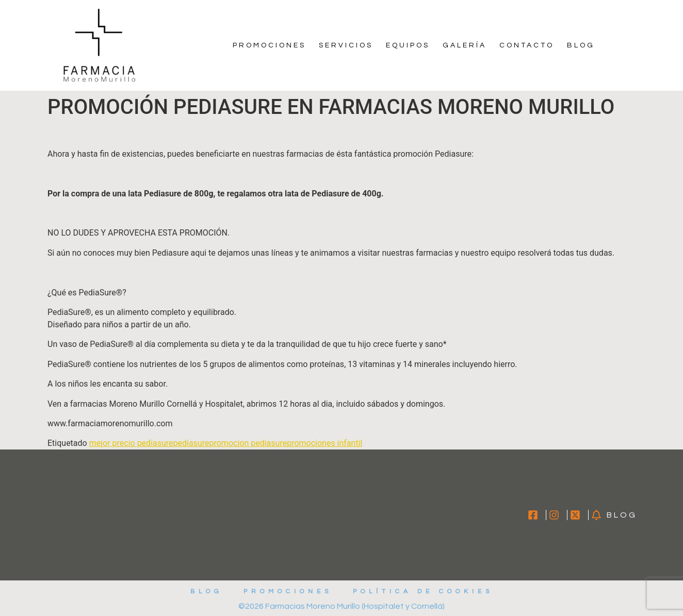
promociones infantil (324, 443)
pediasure (191, 443)
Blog (581, 45)
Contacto (527, 45)
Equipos (408, 45)
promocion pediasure (248, 443)
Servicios (346, 45)
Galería (465, 45)
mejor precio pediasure (131, 443)
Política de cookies (423, 592)
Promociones (269, 45)
